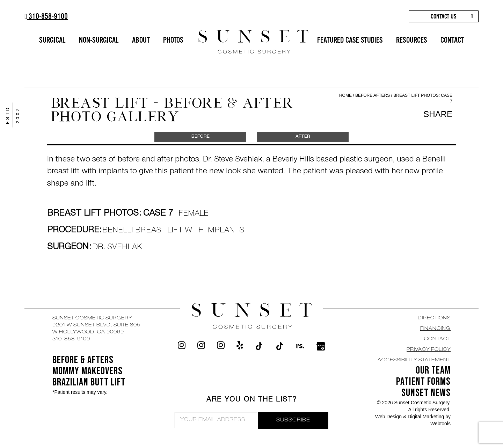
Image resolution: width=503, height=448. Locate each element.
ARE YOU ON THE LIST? (252, 400)
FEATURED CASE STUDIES (350, 40)
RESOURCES (412, 40)
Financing (435, 329)
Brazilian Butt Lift (89, 382)
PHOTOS (173, 40)
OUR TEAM (433, 370)
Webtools (440, 424)
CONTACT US (444, 16)
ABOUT (141, 40)
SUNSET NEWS (426, 393)
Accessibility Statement (414, 360)
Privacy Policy (429, 350)
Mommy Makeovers (88, 371)
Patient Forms (423, 382)
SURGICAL (52, 40)
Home (345, 95)
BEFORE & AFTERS (83, 360)
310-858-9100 (46, 16)
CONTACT (452, 40)
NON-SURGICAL (99, 40)
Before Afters (373, 95)
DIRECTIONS (434, 318)
